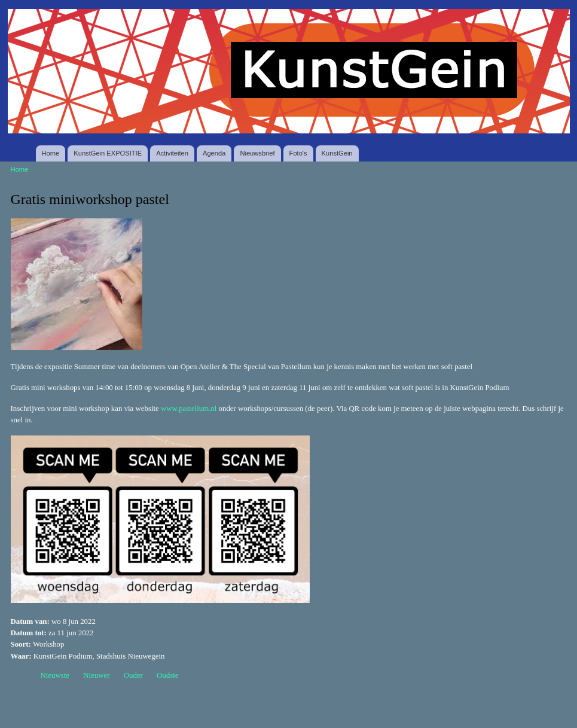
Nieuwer (96, 675)
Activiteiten (172, 153)
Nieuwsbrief (257, 153)
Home (51, 153)
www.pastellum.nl (189, 409)
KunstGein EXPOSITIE (108, 153)
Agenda (214, 153)
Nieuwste (55, 675)
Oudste (167, 675)
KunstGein (337, 153)
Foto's (298, 153)
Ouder (133, 675)
